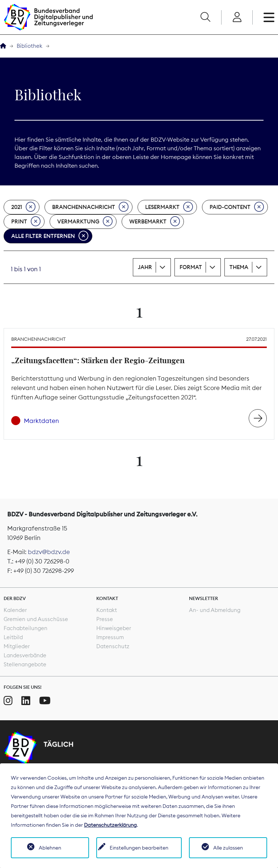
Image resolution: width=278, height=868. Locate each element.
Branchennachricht (90, 207)
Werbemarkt (155, 222)
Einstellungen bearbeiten (139, 848)
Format (191, 267)
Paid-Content (237, 207)
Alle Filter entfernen (50, 236)
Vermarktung (85, 222)
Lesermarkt (169, 207)
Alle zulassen (228, 848)
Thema (239, 267)
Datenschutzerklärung (110, 825)
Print (26, 222)
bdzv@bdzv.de (49, 552)
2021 (23, 207)
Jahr (145, 267)
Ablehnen (50, 848)
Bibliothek (30, 46)
